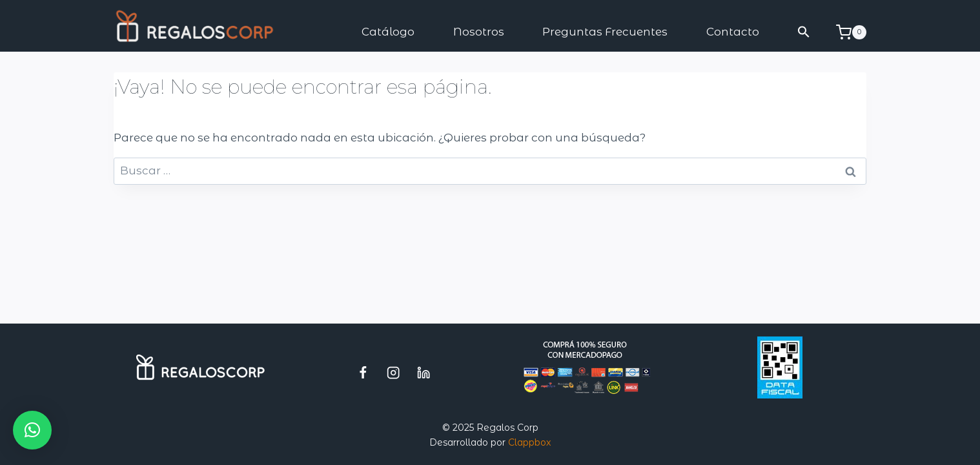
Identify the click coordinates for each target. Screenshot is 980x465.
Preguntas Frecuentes (605, 32)
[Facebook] (363, 372)
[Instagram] (393, 372)
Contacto (733, 32)
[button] (804, 32)
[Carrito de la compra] (851, 32)
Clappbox (529, 442)
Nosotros (479, 32)
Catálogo (388, 32)
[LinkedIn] (424, 372)
